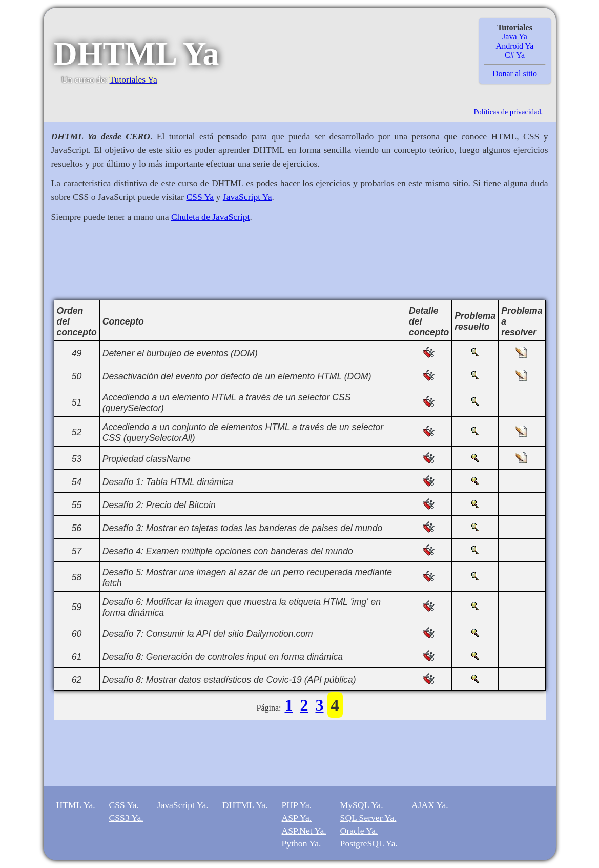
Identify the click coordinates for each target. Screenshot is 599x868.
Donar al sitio (515, 74)
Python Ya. (302, 843)
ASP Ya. (297, 818)
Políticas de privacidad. (509, 112)
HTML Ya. (76, 805)
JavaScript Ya (247, 197)
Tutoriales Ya (133, 79)
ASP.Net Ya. (304, 831)
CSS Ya (200, 197)
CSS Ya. (124, 805)
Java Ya (515, 37)
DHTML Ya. (245, 805)
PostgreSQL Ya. (369, 843)
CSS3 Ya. (126, 818)
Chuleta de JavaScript (210, 217)
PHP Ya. (297, 805)
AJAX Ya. (430, 805)
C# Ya (515, 55)
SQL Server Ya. (368, 818)
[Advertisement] (300, 267)
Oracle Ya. (359, 831)
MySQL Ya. (362, 805)
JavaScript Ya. (183, 805)
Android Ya (515, 46)
